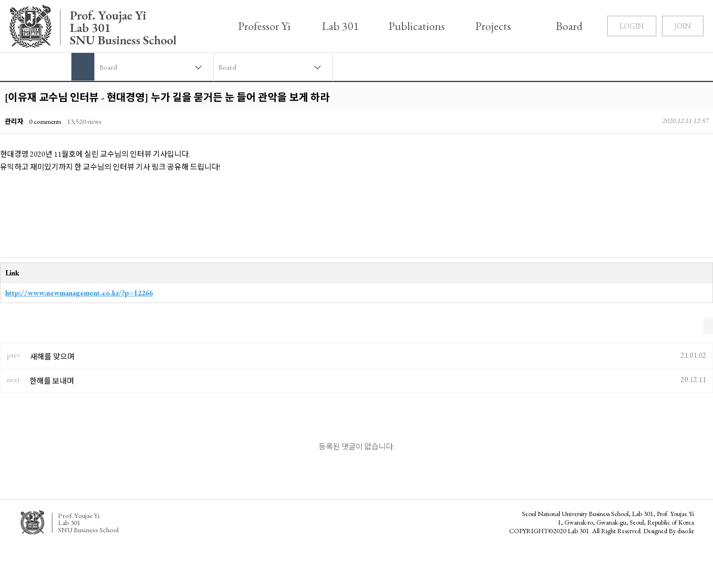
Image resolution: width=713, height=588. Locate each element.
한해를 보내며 (52, 381)
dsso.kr (686, 531)
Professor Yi (264, 26)
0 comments (45, 121)
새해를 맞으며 (52, 357)
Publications (417, 26)
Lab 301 (341, 26)
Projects (493, 26)
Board (569, 26)
